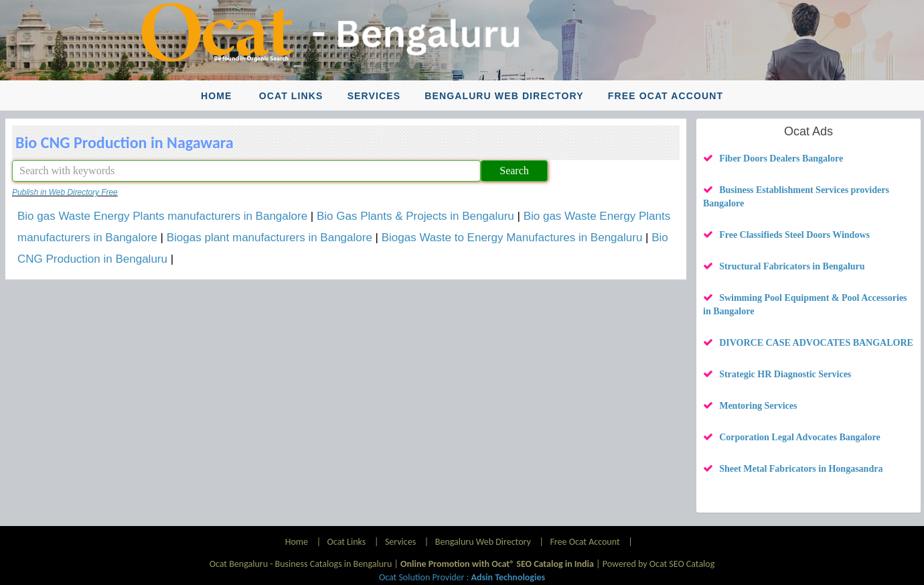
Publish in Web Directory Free (65, 192)
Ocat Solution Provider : (462, 577)
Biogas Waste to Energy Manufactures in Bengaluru (512, 238)
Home (216, 96)
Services (374, 96)
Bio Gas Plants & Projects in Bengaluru (415, 216)
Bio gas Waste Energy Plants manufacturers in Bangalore (162, 216)
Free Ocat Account (666, 96)
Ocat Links (291, 96)
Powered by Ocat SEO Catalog (659, 564)
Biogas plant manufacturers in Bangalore (269, 238)
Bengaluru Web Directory (504, 96)
